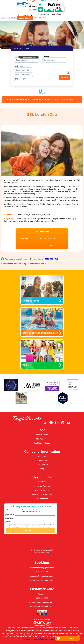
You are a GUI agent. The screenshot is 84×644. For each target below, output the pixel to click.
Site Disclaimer (42, 439)
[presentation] (39, 540)
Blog (42, 469)
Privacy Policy (42, 435)
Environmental (42, 499)
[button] (68, 638)
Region (46, 56)
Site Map (42, 482)
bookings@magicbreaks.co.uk (42, 576)
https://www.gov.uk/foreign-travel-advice (42, 639)
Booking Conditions (42, 443)
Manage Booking (25, 18)
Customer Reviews (42, 486)
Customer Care (42, 464)
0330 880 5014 (51, 259)
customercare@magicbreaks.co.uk (42, 602)
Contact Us (42, 460)
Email (8, 522)
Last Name (10, 518)
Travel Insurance (42, 490)
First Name (10, 514)
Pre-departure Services (42, 494)
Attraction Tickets (15, 17)
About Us (42, 456)
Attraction (19, 66)
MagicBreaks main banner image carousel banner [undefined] (42, 35)
